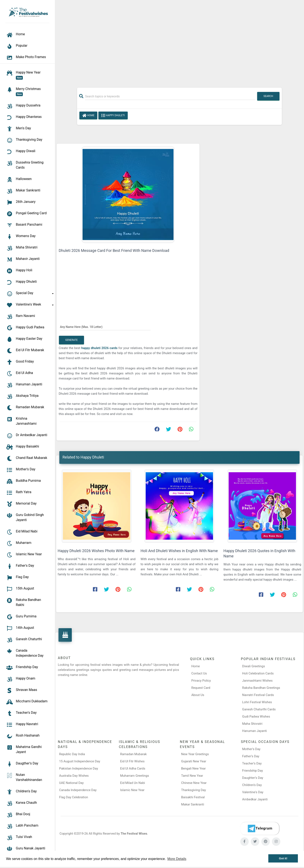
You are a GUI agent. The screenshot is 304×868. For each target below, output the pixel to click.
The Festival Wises (134, 834)
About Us (198, 695)
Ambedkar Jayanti (255, 799)
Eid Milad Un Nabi (133, 783)
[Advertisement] (179, 42)
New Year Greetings (195, 754)
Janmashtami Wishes (257, 681)
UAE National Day (71, 783)
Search (268, 96)
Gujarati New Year (194, 761)
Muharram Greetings (135, 776)
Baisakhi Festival (193, 797)
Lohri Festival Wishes (257, 702)
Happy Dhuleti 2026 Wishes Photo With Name (96, 551)
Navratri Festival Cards (258, 695)
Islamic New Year (132, 790)
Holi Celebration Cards (258, 673)
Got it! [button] (283, 858)
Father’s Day (251, 756)
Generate (71, 340)
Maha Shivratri (252, 724)
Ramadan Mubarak (133, 754)
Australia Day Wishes (74, 776)
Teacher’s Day (252, 763)
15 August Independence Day (80, 761)
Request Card (201, 688)
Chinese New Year (194, 783)
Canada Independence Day (78, 790)
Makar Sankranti (193, 804)
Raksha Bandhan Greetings (261, 688)
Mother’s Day (251, 749)
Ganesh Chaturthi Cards (259, 709)
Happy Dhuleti (113, 116)
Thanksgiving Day (193, 790)
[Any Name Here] (105, 327)
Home (88, 116)
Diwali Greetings (254, 666)
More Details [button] (177, 859)
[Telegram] (260, 828)
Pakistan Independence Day (79, 768)
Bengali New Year (193, 768)
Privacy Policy (201, 681)
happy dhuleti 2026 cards (100, 348)
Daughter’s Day (253, 778)
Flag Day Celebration (74, 797)
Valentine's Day (253, 792)
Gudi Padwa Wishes (256, 717)
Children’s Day (252, 785)
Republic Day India (72, 754)
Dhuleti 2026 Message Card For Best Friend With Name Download (114, 250)
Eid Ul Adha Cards (133, 768)
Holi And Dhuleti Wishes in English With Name (179, 551)
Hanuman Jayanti (254, 731)
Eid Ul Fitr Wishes (132, 761)
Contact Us (199, 673)
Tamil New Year (192, 776)
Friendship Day (252, 771)
